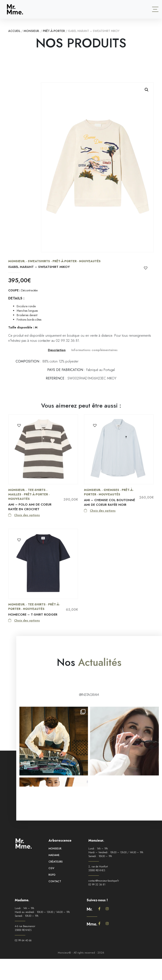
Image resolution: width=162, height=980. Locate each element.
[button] (147, 90)
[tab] (57, 350)
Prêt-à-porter (54, 31)
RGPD (52, 878)
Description (57, 350)
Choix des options (27, 515)
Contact (55, 885)
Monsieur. (32, 31)
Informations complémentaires (94, 350)
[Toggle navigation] (155, 9)
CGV (51, 872)
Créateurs (56, 865)
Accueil (14, 31)
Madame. (54, 859)
